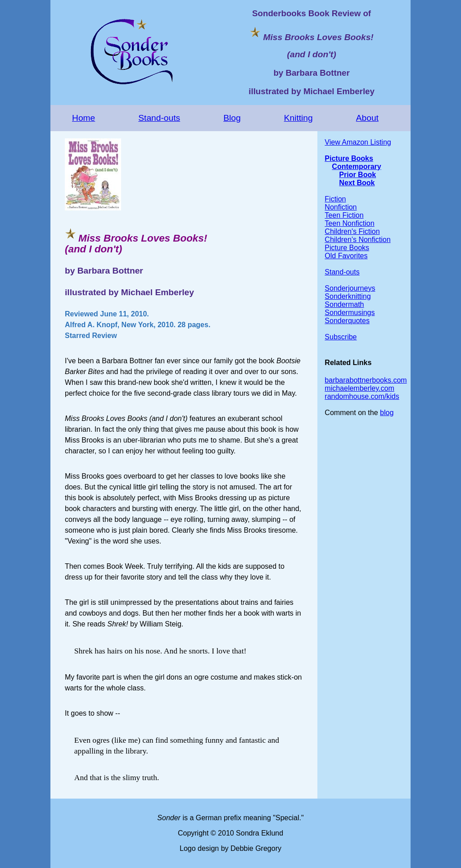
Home (84, 118)
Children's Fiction (352, 231)
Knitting (298, 118)
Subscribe (341, 337)
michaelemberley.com (359, 388)
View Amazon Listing (358, 142)
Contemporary (356, 167)
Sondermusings (350, 313)
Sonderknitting (348, 296)
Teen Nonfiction (349, 223)
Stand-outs (159, 118)
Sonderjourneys (350, 288)
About (367, 118)
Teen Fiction (344, 215)
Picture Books (349, 158)
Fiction (335, 199)
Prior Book (357, 175)
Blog (232, 118)
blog (387, 413)
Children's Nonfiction (357, 240)
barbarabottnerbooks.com (366, 380)
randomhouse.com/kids (362, 396)
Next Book (357, 183)
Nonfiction (341, 207)
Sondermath (344, 304)
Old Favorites (346, 256)
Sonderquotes (347, 321)
